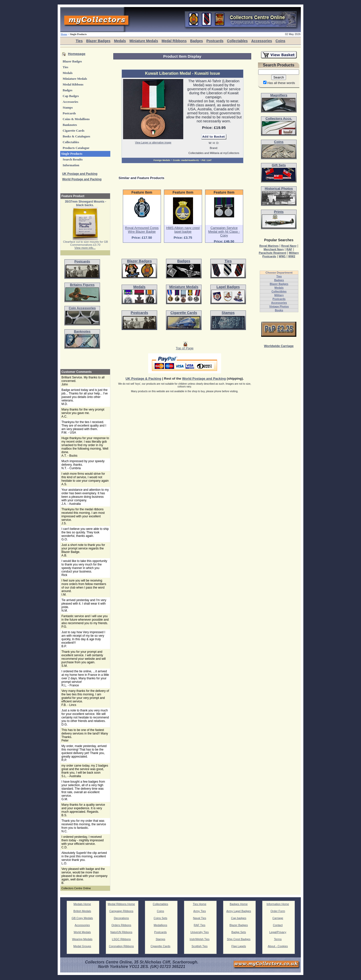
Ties (79, 41)
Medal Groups (82, 946)
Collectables (237, 41)
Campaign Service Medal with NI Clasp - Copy (224, 232)
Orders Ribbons (121, 925)
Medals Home (82, 904)
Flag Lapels (239, 946)
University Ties (199, 932)
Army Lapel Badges (239, 911)
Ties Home (200, 904)
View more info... (85, 248)
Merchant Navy (274, 249)
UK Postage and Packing (80, 174)
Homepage (77, 54)
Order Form (278, 911)
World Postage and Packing (82, 179)
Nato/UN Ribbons (121, 932)
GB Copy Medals (82, 918)
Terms (278, 939)
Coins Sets (160, 918)
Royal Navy (289, 246)
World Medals (82, 932)
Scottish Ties (200, 946)
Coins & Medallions (76, 119)
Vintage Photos (279, 306)
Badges (196, 41)
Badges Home (239, 904)
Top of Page (185, 347)
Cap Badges (71, 96)
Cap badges (239, 918)
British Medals (82, 911)
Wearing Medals (82, 939)
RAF (289, 249)
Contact (278, 925)
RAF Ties (200, 925)
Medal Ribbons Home (121, 904)
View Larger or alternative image (153, 143)
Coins (280, 41)
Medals (120, 41)
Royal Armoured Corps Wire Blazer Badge (142, 230)
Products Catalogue (76, 148)
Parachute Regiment (273, 253)
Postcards (215, 41)
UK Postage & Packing (143, 379)
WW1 (282, 256)
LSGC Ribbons (121, 939)
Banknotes (70, 125)
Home (64, 34)
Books (279, 310)
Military (279, 295)
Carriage (278, 918)
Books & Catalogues (76, 136)
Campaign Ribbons (121, 911)
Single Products (72, 154)
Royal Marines (269, 246)
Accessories (262, 41)
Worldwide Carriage (279, 346)
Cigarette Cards (74, 131)
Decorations (121, 918)
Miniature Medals (144, 41)
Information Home (278, 904)
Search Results (73, 159)
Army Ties (200, 911)
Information (71, 165)
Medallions (160, 925)
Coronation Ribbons (121, 946)
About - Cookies (278, 946)
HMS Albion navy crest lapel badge (183, 230)
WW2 (292, 256)
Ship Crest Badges (239, 939)
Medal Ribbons (174, 41)
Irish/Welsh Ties (199, 939)
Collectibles (279, 291)
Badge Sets (239, 932)
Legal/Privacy (278, 932)
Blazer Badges (98, 41)
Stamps (68, 108)
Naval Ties (200, 918)
